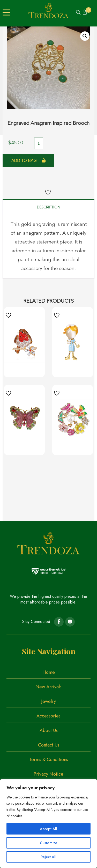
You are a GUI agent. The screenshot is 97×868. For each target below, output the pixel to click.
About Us (49, 730)
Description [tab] (48, 207)
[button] (85, 36)
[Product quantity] (39, 143)
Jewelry (48, 701)
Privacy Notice (48, 774)
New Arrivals (48, 687)
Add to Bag (24, 161)
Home (49, 672)
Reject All (48, 857)
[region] (48, 824)
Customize (48, 843)
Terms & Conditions (49, 759)
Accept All (48, 829)
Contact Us (49, 745)
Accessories (48, 716)
